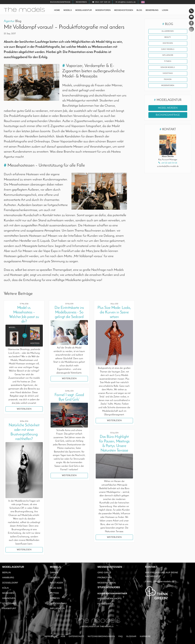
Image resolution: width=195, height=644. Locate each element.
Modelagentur (84, 10)
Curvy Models (168, 51)
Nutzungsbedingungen (101, 636)
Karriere (145, 636)
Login (165, 10)
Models (68, 10)
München (8, 593)
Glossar (131, 636)
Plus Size (56, 588)
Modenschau (58, 603)
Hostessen (168, 45)
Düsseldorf (10, 583)
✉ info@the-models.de (126, 2)
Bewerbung (152, 10)
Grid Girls (104, 572)
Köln (5, 588)
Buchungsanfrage (60, 2)
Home (57, 10)
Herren (55, 577)
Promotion (105, 577)
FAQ (120, 636)
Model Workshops (110, 598)
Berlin (6, 572)
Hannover (9, 598)
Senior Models (168, 71)
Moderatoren (103, 10)
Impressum (51, 636)
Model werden (168, 113)
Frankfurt (9, 608)
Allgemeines (168, 31)
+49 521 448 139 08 (169, 168)
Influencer (168, 58)
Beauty (168, 38)
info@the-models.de (164, 581)
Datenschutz (76, 636)
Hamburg (8, 577)
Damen (54, 572)
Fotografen (105, 604)
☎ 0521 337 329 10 (101, 2)
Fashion (168, 84)
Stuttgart (9, 603)
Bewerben (81, 2)
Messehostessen (124, 10)
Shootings (168, 77)
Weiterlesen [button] (24, 409)
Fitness (168, 64)
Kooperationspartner (112, 593)
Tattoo (54, 593)
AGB (63, 636)
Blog (139, 10)
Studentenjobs (109, 587)
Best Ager (57, 583)
